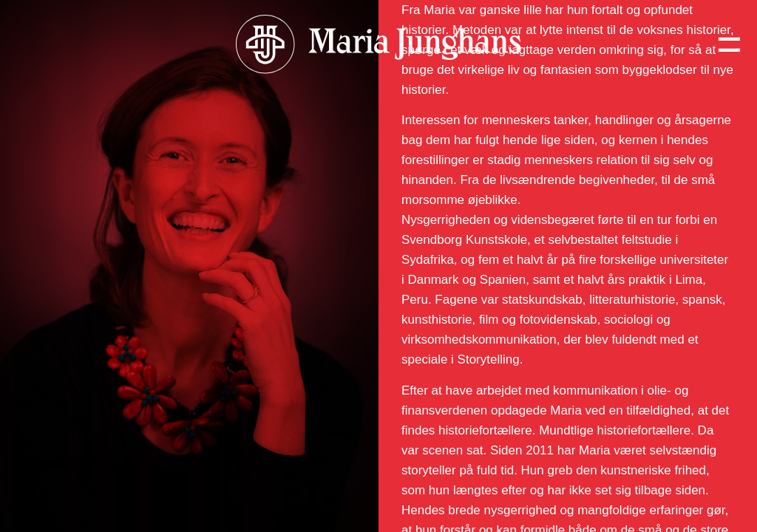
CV (33, 504)
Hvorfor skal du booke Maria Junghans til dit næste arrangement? (155, 116)
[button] (189, 116)
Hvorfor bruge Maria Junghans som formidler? (142, 413)
